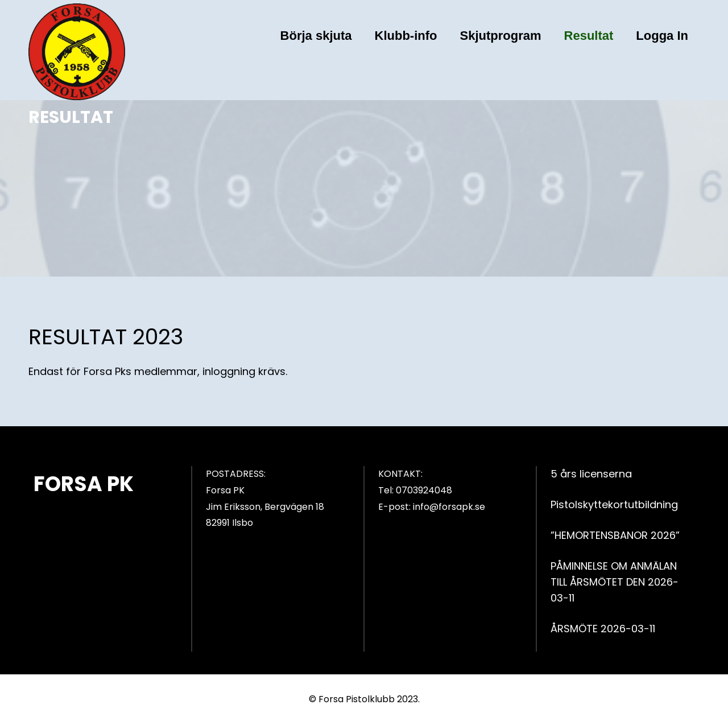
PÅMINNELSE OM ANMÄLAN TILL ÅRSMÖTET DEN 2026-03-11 (615, 582)
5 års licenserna (591, 474)
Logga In (662, 36)
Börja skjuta (316, 36)
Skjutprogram (501, 36)
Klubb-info (406, 36)
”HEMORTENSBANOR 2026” (615, 535)
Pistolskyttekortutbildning (614, 504)
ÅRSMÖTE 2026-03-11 (603, 629)
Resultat (589, 36)
